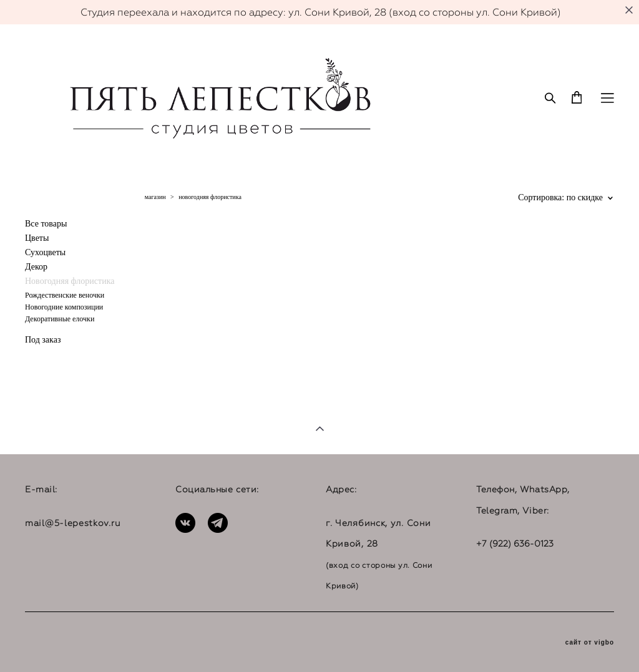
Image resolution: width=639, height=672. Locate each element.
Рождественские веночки (65, 295)
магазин (155, 197)
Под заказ (43, 340)
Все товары (46, 224)
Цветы (37, 238)
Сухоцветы (45, 252)
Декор (36, 267)
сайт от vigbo (590, 643)
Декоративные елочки (60, 319)
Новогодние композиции (64, 307)
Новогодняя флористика (70, 281)
